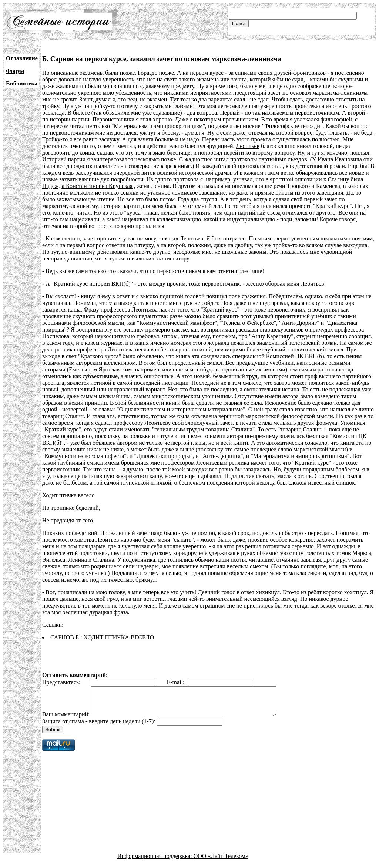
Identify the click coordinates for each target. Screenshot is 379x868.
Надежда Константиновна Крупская (87, 186)
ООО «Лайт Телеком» (221, 862)
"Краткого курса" (100, 356)
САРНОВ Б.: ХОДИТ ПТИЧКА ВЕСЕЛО (102, 637)
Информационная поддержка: (155, 862)
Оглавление (22, 58)
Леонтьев (248, 146)
